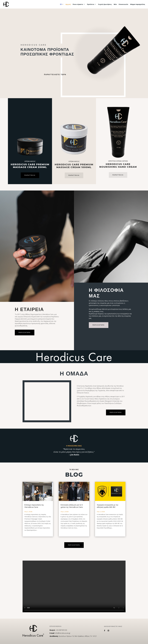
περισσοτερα (25, 332)
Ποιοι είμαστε (78, 4)
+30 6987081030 (61, 630)
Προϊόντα (91, 4)
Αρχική (68, 4)
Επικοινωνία (123, 4)
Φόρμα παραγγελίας (138, 4)
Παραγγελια (118, 175)
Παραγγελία (30, 175)
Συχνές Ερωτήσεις (105, 4)
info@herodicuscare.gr (63, 633)
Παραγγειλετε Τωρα (55, 75)
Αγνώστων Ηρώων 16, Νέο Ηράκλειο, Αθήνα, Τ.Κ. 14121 (78, 636)
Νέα (115, 4)
